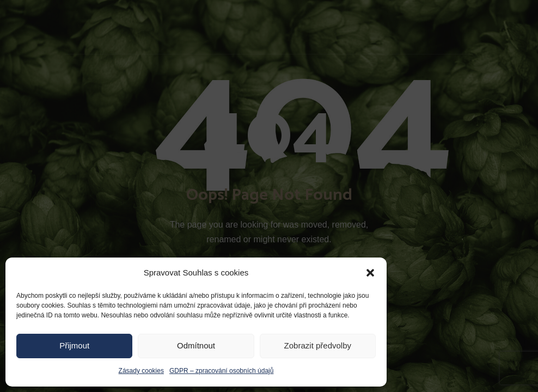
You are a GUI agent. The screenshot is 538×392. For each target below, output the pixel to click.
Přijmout (74, 345)
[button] (370, 273)
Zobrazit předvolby (318, 345)
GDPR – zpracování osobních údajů (221, 371)
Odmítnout (196, 345)
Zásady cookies (141, 371)
